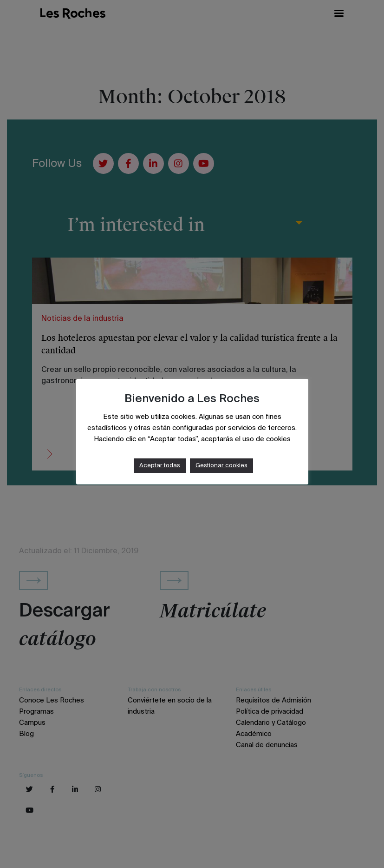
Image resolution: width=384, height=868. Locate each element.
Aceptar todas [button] (160, 466)
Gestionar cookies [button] (221, 466)
